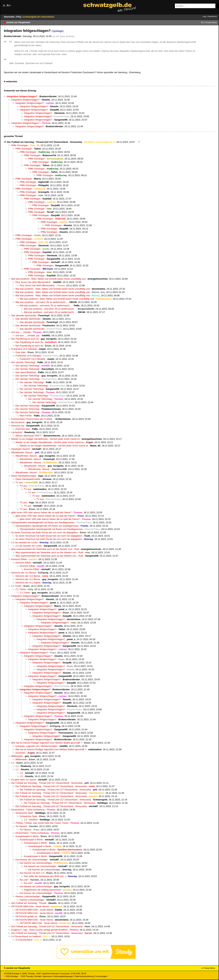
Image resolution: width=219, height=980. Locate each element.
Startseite (9, 17)
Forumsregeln (101, 976)
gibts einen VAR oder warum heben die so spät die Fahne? (41, 512)
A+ (9, 5)
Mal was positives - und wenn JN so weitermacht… (41, 302)
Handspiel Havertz (21, 449)
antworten (12, 81)
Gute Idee (21, 352)
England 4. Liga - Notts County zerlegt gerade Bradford (39, 930)
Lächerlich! (17, 432)
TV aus (19, 482)
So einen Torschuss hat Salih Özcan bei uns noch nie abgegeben (45, 532)
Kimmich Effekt (19, 559)
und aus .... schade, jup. (28, 335)
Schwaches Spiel (24, 813)
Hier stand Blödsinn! (26, 372)
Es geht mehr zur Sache (24, 780)
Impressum (48, 976)
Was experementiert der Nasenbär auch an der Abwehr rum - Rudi (45, 549)
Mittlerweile (17, 756)
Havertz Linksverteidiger (28, 896)
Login (204, 16)
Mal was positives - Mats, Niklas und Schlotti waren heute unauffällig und (48, 279)
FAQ (19, 17)
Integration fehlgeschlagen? (25, 100)
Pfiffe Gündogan (20, 145)
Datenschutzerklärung (84, 976)
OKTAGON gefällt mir (26, 916)
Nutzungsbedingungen (63, 976)
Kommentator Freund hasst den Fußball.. (32, 419)
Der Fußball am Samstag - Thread (29, 903)
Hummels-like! (23, 429)
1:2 (21, 773)
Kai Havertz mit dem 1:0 (32, 873)
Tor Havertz (21, 826)
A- (4, 6)
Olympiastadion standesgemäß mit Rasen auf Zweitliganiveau (43, 522)
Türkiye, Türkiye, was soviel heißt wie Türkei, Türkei (42, 823)
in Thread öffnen (210, 22)
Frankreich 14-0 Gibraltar (24, 349)
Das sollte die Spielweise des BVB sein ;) (45, 876)
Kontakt (38, 976)
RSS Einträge (11, 976)
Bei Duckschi (18, 422)
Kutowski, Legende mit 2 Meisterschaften (36, 746)
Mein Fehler (26, 416)
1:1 (13, 763)
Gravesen (20, 753)
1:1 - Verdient (31, 820)
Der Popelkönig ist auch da (25, 339)
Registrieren (212, 16)
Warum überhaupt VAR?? (29, 436)
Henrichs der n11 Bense (24, 573)
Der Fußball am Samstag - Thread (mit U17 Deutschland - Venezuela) (44, 142)
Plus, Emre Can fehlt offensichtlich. (33, 282)
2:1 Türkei (16, 586)
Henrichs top (18, 426)
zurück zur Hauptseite (18, 22)
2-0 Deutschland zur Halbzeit (26, 936)
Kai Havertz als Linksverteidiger (32, 860)
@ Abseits (70, 36)
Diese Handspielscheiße (24, 476)
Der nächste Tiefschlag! (23, 362)
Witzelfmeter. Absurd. (22, 452)
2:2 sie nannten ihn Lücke (24, 542)
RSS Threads (26, 976)
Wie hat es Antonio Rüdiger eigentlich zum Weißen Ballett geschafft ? (47, 743)
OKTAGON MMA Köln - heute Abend (30, 906)
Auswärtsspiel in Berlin (27, 836)
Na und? (24, 880)
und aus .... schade (21, 332)
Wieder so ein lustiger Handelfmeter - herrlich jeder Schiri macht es (45, 439)
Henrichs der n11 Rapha (28, 583)
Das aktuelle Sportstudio (24, 315)
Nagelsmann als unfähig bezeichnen (43, 890)
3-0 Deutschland (24, 940)
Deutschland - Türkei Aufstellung (28, 810)
